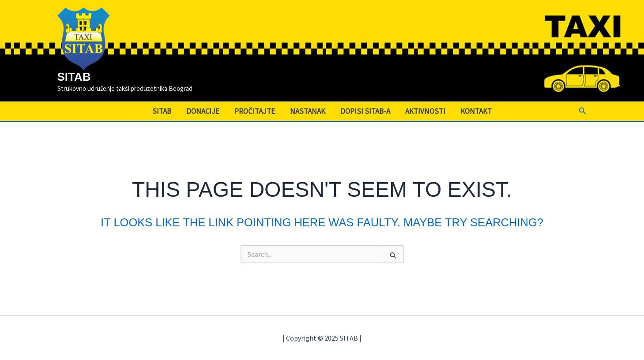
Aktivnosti (425, 111)
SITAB (74, 77)
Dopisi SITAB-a (365, 111)
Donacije (203, 111)
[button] (583, 111)
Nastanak (308, 111)
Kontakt (476, 111)
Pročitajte (255, 111)
